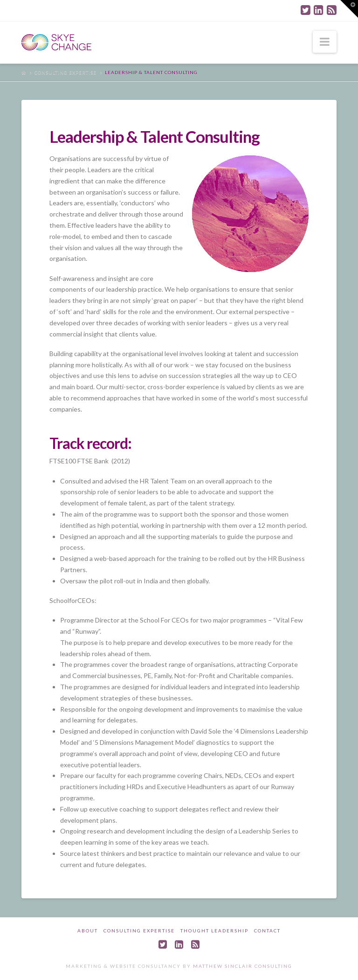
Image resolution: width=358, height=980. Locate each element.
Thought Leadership (214, 931)
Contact (267, 931)
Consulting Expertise (65, 72)
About (88, 931)
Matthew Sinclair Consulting (243, 966)
